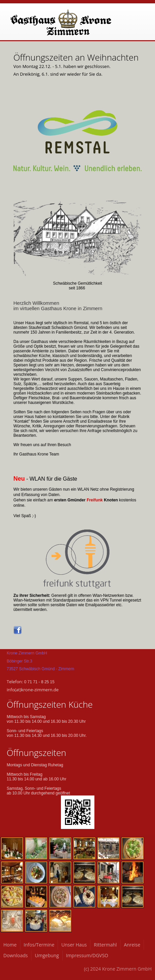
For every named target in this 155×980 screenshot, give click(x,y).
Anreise (132, 945)
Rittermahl (105, 945)
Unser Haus (74, 945)
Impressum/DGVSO (87, 955)
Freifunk (95, 500)
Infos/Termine (39, 945)
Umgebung (47, 955)
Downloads (16, 955)
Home (10, 945)
